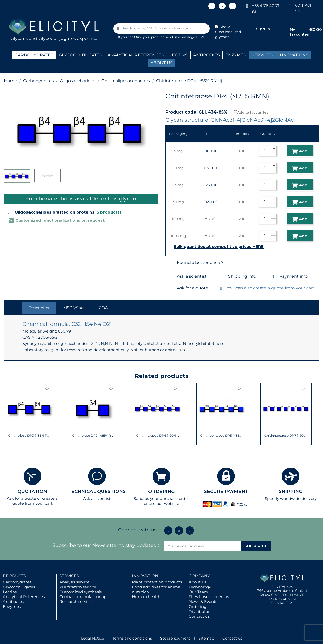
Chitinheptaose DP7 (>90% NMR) (286, 436)
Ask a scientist (192, 276)
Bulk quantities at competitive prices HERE (219, 247)
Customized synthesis (80, 592)
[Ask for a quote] (171, 288)
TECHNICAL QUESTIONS (97, 491)
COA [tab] (103, 308)
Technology (200, 587)
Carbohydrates (17, 582)
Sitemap (206, 638)
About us (197, 582)
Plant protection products (157, 582)
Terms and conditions (132, 638)
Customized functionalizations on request (56, 220)
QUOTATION (32, 491)
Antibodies (13, 602)
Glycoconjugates (19, 587)
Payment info (293, 276)
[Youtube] (233, 6)
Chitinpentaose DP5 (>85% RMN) (222, 436)
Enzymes (12, 607)
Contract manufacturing (83, 597)
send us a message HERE (185, 37)
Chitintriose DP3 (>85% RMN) (30, 436)
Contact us (199, 616)
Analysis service (74, 582)
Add (300, 151)
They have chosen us (209, 597)
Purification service (78, 587)
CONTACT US (282, 603)
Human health (146, 597)
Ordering (198, 607)
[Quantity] (265, 151)
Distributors (200, 611)
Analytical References (24, 597)
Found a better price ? (200, 262)
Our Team (198, 592)
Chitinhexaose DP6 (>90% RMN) (158, 436)
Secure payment (175, 638)
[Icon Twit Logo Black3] (222, 6)
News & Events (203, 602)
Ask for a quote (193, 288)
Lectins (10, 592)
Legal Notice (93, 638)
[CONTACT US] (290, 6)
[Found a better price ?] (171, 263)
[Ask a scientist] (171, 277)
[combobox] (162, 29)
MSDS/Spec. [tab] (75, 308)
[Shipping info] (222, 277)
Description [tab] (40, 308)
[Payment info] (273, 277)
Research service (76, 602)
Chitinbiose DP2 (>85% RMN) (94, 436)
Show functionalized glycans (228, 32)
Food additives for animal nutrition (157, 589)
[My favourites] (283, 30)
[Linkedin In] (212, 6)
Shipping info (242, 276)
